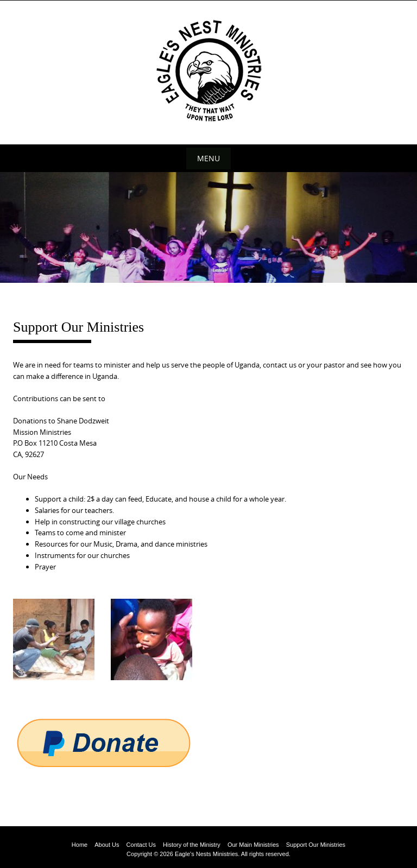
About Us (107, 845)
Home (80, 845)
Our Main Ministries (253, 845)
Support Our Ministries (316, 845)
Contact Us (141, 845)
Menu (208, 158)
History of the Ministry (192, 845)
